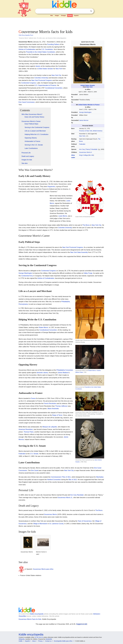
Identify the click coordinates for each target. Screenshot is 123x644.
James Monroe (84, 120)
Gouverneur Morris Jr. (65, 498)
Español (76, 16)
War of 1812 (73, 480)
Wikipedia (22, 639)
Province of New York (86, 131)
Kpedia (70, 16)
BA (90, 155)
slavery (38, 66)
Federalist (82, 144)
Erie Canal (35, 470)
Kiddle (21, 641)
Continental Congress (29, 83)
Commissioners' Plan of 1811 (61, 477)
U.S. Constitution (47, 49)
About (34, 641)
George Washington (85, 112)
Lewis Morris (63, 216)
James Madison (63, 373)
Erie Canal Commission (27, 102)
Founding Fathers (53, 44)
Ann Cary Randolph (77, 495)
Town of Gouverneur (85, 521)
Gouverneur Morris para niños (43, 569)
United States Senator (88, 85)
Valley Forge (88, 273)
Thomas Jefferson (61, 406)
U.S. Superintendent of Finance (46, 85)
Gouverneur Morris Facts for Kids (30, 619)
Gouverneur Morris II (86, 152)
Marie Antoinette (53, 409)
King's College (84, 155)
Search (91, 11)
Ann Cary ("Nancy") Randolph (88, 149)
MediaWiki (49, 639)
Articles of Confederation (27, 49)
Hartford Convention (54, 480)
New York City (56, 75)
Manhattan (100, 477)
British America (98, 131)
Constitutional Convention (54, 88)
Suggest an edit (82, 624)
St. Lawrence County (56, 524)
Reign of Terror (57, 415)
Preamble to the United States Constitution (41, 52)
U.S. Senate (34, 454)
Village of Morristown (40, 524)
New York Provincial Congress (42, 80)
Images (57, 16)
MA (92, 155)
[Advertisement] (61, 23)
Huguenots (51, 187)
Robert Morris (92, 370)
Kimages (63, 16)
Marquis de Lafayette (50, 427)
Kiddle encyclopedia (37, 614)
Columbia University (41, 78)
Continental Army (27, 276)
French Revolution (50, 403)
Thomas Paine (29, 432)
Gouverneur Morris (50, 514)
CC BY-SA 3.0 (39, 637)
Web (52, 16)
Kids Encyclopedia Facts (26, 35)
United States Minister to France (89, 105)
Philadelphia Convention (65, 370)
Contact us (48, 641)
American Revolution (26, 429)
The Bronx (86, 225)
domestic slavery (42, 373)
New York (89, 87)
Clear (87, 11)
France (33, 398)
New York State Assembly (79, 252)
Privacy (40, 641)
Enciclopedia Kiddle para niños (63, 641)
